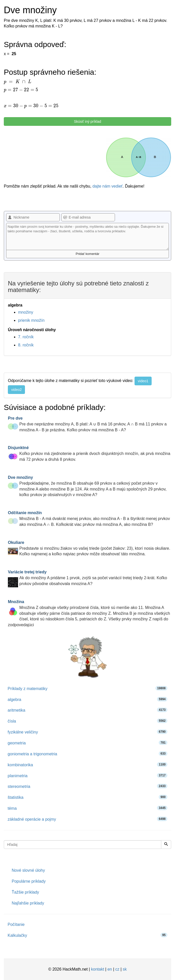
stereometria (87, 786)
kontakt (98, 969)
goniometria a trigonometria (87, 754)
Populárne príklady (29, 881)
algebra (87, 699)
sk (125, 969)
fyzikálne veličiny (87, 732)
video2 (16, 390)
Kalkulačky (87, 935)
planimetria (87, 776)
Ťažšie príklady (25, 892)
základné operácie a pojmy (87, 819)
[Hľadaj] (166, 845)
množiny (26, 312)
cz (117, 969)
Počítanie (16, 924)
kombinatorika (87, 765)
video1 (143, 381)
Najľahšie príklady (28, 903)
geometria (87, 743)
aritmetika (87, 710)
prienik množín (31, 320)
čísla (87, 721)
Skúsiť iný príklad (87, 121)
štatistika (87, 797)
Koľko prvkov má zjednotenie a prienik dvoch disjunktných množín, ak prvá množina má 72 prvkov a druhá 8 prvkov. (89, 454)
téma (87, 808)
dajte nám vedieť (107, 186)
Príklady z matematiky (87, 688)
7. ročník (26, 337)
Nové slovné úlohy (28, 870)
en (110, 969)
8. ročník (26, 345)
